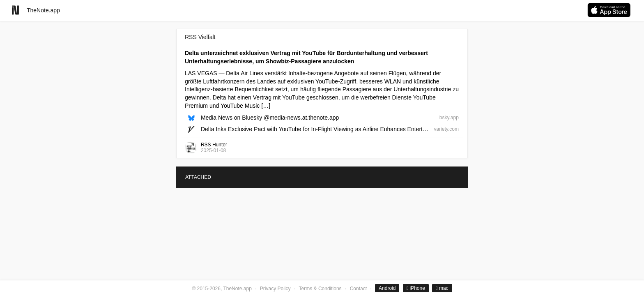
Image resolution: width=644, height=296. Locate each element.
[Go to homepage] (15, 10)
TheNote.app (43, 10)
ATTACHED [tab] (198, 177)
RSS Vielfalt (200, 37)
